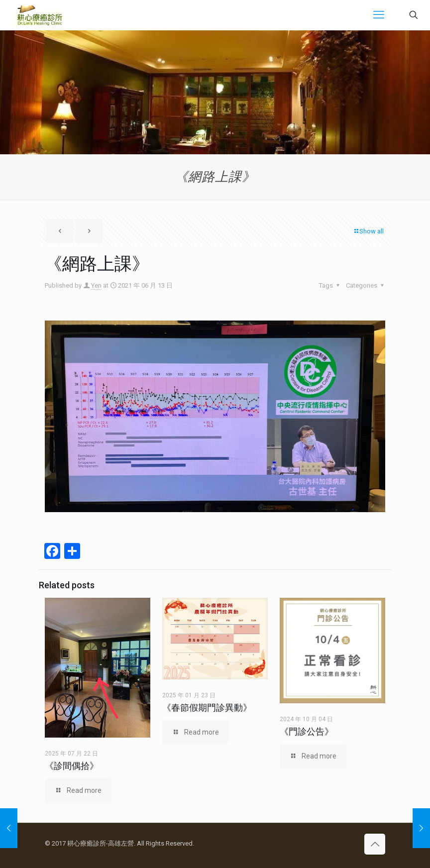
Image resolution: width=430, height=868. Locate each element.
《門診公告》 (307, 731)
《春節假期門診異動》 (207, 707)
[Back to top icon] (375, 844)
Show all (368, 231)
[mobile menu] (379, 15)
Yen (96, 285)
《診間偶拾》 (72, 766)
